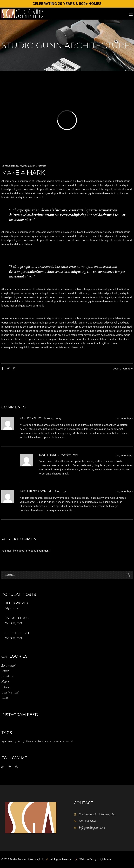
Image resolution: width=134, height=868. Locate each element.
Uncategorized (10, 692)
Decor (116, 369)
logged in (22, 551)
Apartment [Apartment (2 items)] (7, 742)
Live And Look (17, 618)
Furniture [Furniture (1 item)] (43, 742)
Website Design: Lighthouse (95, 859)
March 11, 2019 (13, 623)
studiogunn (11, 166)
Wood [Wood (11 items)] (69, 742)
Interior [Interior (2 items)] (57, 742)
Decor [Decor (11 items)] (30, 742)
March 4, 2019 (28, 166)
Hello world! (17, 603)
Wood (5, 698)
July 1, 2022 (11, 608)
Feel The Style (17, 633)
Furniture (128, 369)
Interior (42, 166)
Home (5, 682)
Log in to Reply (124, 419)
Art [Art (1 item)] (20, 742)
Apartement (8, 666)
